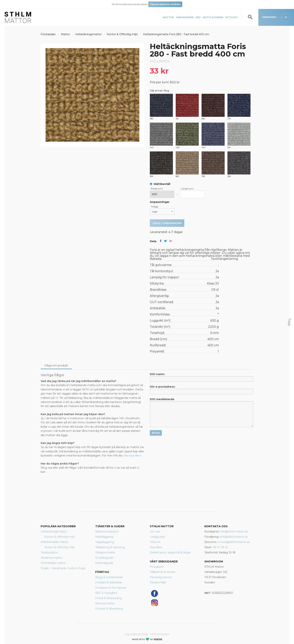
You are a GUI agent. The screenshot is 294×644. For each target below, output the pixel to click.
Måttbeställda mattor (55, 542)
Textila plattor (49, 552)
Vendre (158, 639)
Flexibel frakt (158, 582)
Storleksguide (104, 558)
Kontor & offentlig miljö (60, 537)
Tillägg (154, 207)
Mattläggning (213, 17)
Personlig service (161, 577)
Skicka (156, 433)
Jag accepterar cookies (165, 4)
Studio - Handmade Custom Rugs (63, 568)
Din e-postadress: (202, 390)
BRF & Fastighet (106, 593)
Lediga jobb (157, 537)
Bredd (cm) (157, 189)
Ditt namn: (202, 377)
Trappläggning (105, 542)
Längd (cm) (187, 189)
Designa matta (105, 552)
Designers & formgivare (111, 588)
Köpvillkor (156, 547)
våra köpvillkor (132, 456)
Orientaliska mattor (53, 563)
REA (198, 17)
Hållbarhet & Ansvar (163, 572)
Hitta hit (231, 17)
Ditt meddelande (202, 412)
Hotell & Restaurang (108, 598)
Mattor (168, 17)
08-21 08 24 (220, 547)
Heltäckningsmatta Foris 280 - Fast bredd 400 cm (176, 34)
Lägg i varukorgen (167, 223)
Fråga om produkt (56, 366)
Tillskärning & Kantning (110, 547)
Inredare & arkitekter (109, 582)
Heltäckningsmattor (54, 532)
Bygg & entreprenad (109, 577)
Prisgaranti (157, 567)
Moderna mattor (52, 558)
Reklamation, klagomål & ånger (170, 552)
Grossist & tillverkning (109, 609)
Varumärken (185, 17)
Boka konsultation (107, 532)
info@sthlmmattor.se (234, 532)
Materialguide (104, 563)
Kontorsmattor (105, 603)
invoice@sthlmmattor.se (234, 542)
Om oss (155, 532)
